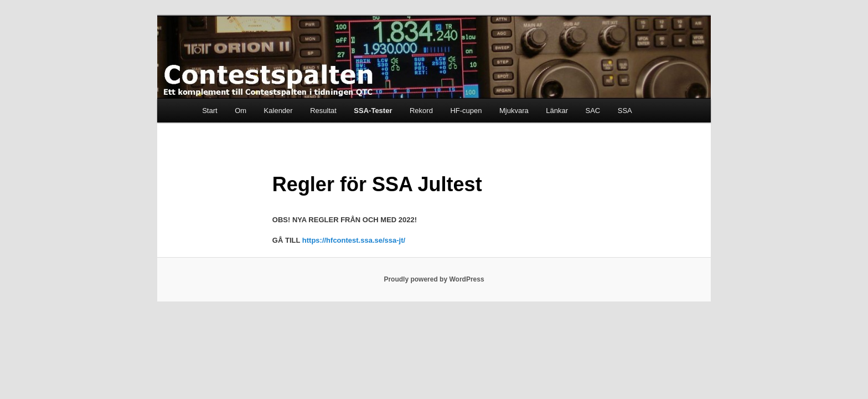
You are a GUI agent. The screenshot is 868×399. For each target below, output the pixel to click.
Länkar (557, 111)
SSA (625, 111)
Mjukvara (514, 111)
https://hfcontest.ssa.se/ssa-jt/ (354, 240)
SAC (593, 111)
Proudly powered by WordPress (434, 279)
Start (210, 111)
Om (241, 111)
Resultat (323, 111)
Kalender (278, 111)
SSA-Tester (373, 111)
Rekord (421, 111)
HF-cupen (466, 111)
